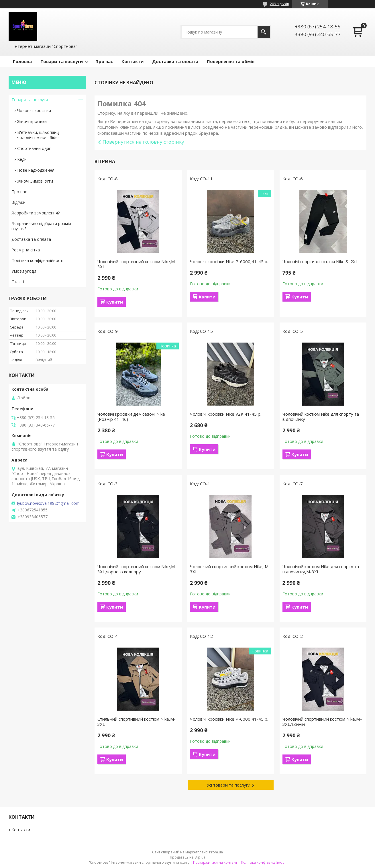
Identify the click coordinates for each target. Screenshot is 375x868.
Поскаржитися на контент (215, 862)
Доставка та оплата (175, 61)
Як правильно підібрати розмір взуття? (41, 226)
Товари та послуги (62, 61)
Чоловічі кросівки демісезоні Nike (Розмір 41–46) (131, 417)
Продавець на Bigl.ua (188, 857)
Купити (115, 302)
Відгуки (18, 202)
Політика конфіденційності (37, 260)
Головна (22, 61)
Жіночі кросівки (32, 121)
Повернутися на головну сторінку (143, 142)
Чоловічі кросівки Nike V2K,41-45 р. (226, 414)
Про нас (104, 61)
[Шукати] (264, 32)
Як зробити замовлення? (36, 213)
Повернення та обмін (231, 61)
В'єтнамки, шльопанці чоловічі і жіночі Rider (38, 135)
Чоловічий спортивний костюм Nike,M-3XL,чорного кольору (137, 569)
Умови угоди (24, 271)
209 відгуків (279, 4)
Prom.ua (216, 852)
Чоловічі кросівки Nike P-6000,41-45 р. (229, 261)
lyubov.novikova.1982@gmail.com (48, 503)
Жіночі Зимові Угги (35, 181)
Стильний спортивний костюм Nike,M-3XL (137, 722)
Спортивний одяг (34, 148)
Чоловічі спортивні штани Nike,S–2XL (320, 261)
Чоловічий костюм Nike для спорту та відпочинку (321, 417)
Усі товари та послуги (228, 785)
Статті (18, 282)
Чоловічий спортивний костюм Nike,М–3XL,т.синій (322, 722)
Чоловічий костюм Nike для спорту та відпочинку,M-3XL (321, 569)
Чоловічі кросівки (34, 111)
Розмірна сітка (26, 250)
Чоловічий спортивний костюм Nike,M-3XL (137, 264)
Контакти (132, 61)
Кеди (22, 159)
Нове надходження (36, 170)
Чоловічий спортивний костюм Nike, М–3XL (230, 569)
